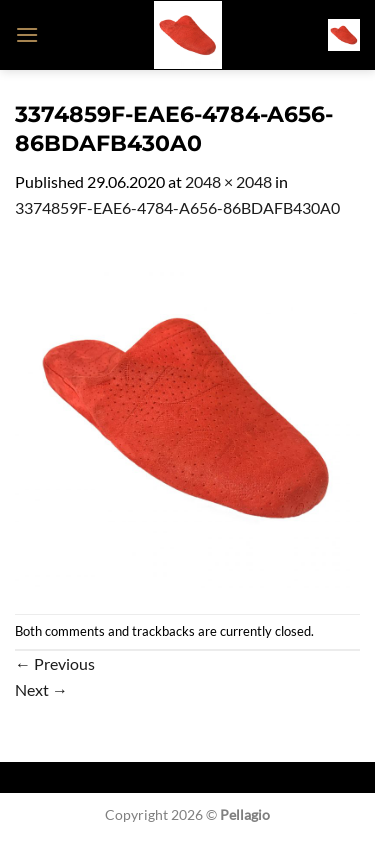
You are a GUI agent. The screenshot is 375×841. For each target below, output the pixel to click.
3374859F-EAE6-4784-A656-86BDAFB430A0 (177, 207)
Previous (55, 663)
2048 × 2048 (228, 181)
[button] (27, 34)
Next (41, 689)
